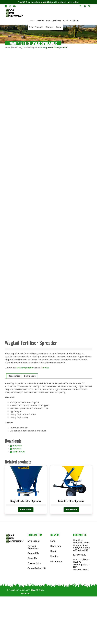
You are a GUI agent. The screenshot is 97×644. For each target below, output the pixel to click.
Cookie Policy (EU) (37, 616)
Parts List (16, 496)
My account (34, 588)
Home (8, 48)
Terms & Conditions (33, 595)
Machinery (17, 48)
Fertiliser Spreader (32, 48)
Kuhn (53, 588)
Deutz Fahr (56, 594)
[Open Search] (89, 6)
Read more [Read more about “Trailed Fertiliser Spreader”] (71, 557)
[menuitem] (32, 21)
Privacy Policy (34, 611)
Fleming (45, 415)
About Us (32, 606)
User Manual (17, 499)
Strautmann (56, 609)
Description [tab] (14, 423)
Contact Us (33, 601)
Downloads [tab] (30, 423)
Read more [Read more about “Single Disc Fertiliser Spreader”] (26, 557)
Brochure (16, 493)
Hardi (53, 599)
